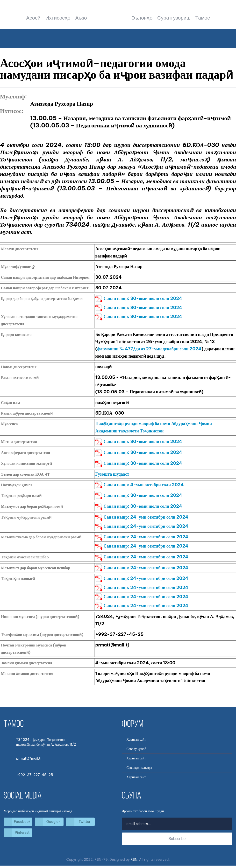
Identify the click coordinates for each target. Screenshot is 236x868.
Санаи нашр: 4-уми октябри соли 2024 (139, 485)
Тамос (203, 18)
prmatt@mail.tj (29, 758)
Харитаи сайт (136, 739)
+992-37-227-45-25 (35, 775)
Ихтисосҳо (58, 18)
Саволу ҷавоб (136, 749)
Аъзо (81, 18)
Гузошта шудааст (112, 474)
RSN (134, 860)
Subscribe (177, 839)
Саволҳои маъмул (139, 768)
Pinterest (22, 833)
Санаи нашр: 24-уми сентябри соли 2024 (142, 517)
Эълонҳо (142, 18)
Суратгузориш (174, 18)
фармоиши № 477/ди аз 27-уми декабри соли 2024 (149, 349)
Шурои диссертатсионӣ (118, 18)
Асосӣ (33, 18)
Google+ (53, 822)
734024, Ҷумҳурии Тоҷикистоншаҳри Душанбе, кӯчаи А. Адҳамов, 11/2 (46, 742)
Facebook (22, 822)
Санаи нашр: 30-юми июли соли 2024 (139, 298)
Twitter (85, 822)
